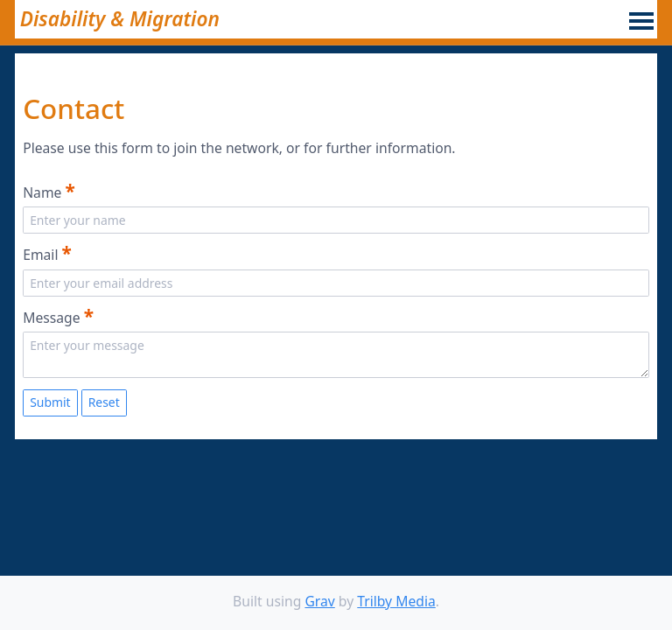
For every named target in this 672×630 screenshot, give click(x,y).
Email (47, 253)
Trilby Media (396, 601)
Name (49, 191)
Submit (50, 402)
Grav (319, 601)
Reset (104, 402)
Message (58, 316)
